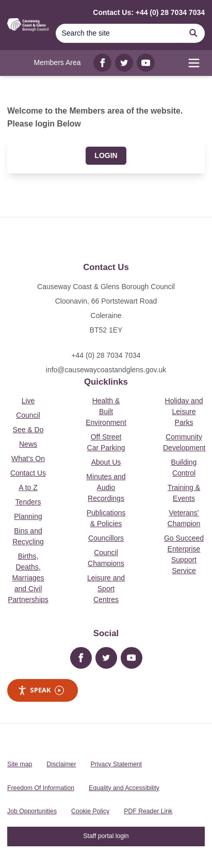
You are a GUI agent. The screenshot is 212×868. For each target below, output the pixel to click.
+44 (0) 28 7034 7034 (106, 355)
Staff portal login (106, 836)
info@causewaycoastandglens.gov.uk (106, 370)
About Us (106, 462)
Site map (20, 764)
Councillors (106, 538)
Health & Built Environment (106, 412)
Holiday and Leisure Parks (184, 412)
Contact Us (28, 473)
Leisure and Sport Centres (106, 589)
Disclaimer (61, 764)
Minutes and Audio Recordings (106, 487)
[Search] (119, 33)
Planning (28, 516)
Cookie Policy (90, 811)
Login (106, 155)
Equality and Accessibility (124, 788)
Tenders (28, 502)
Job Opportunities (32, 811)
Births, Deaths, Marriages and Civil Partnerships (28, 578)
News (28, 444)
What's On (28, 459)
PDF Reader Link (148, 811)
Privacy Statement (116, 764)
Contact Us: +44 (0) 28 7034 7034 (149, 12)
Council (28, 415)
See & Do (28, 430)
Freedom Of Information (41, 788)
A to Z (28, 487)
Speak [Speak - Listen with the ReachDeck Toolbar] (41, 690)
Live (28, 401)
